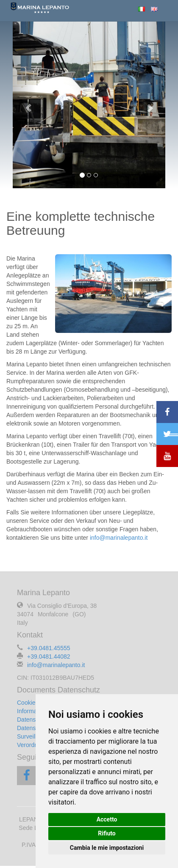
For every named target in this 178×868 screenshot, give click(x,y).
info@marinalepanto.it (119, 538)
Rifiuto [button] (107, 833)
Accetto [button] (107, 819)
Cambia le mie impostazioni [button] (107, 848)
